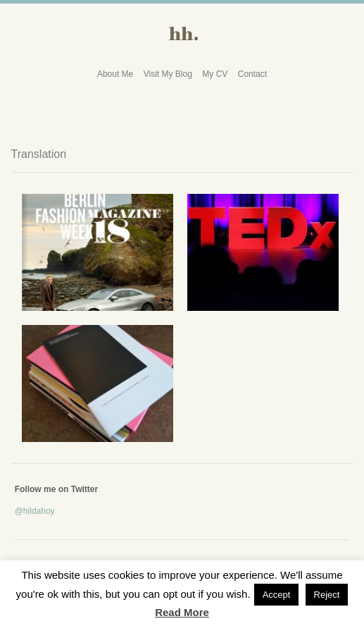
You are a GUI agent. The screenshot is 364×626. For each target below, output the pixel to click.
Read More (182, 612)
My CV (215, 74)
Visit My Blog (168, 74)
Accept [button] (277, 595)
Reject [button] (327, 595)
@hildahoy (35, 511)
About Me (115, 74)
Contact (252, 74)
